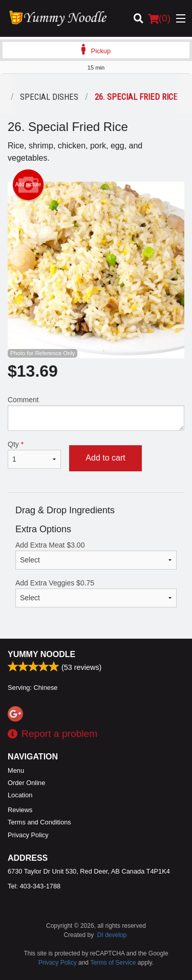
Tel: (34, 886)
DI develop (112, 935)
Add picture (28, 185)
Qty (34, 454)
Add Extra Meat (96, 555)
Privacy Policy (28, 835)
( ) (159, 18)
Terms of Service (113, 963)
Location (20, 795)
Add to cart (105, 458)
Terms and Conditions (39, 822)
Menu (16, 770)
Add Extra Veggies (96, 593)
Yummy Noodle (41, 654)
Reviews (20, 810)
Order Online (26, 783)
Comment (96, 413)
